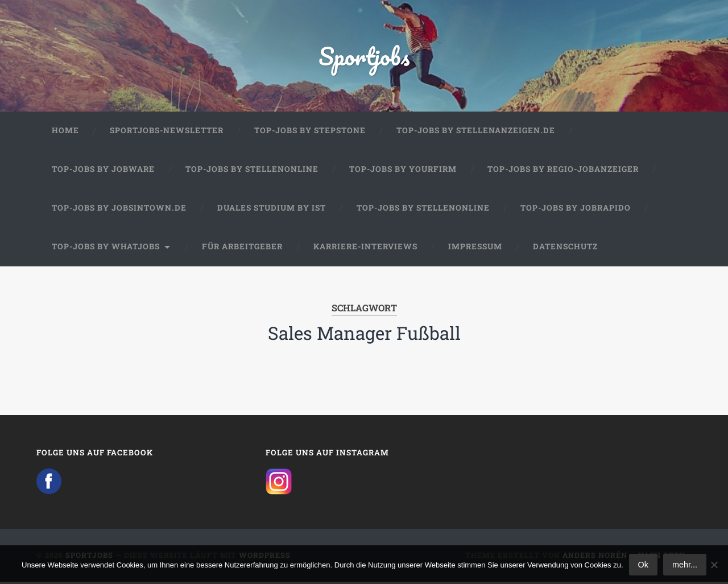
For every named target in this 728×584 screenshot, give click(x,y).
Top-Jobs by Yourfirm (403, 172)
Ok (643, 565)
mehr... (685, 565)
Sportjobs (364, 57)
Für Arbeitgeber (242, 249)
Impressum (475, 249)
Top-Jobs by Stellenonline (252, 172)
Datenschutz (565, 249)
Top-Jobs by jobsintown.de (119, 210)
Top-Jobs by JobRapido (576, 210)
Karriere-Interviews (365, 249)
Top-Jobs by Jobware (103, 172)
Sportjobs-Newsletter (167, 133)
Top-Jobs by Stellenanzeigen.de (476, 133)
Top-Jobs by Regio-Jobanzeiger (563, 172)
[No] (714, 565)
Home (65, 133)
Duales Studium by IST (272, 210)
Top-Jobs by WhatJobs (106, 249)
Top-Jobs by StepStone (310, 133)
